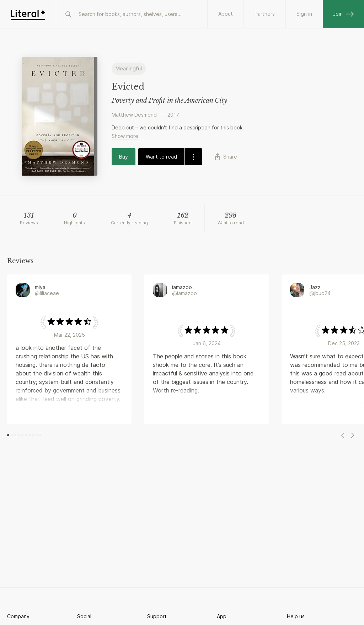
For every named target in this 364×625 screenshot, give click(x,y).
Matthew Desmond (134, 115)
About (226, 14)
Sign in (304, 14)
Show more (125, 136)
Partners (265, 14)
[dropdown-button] (193, 157)
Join (343, 14)
